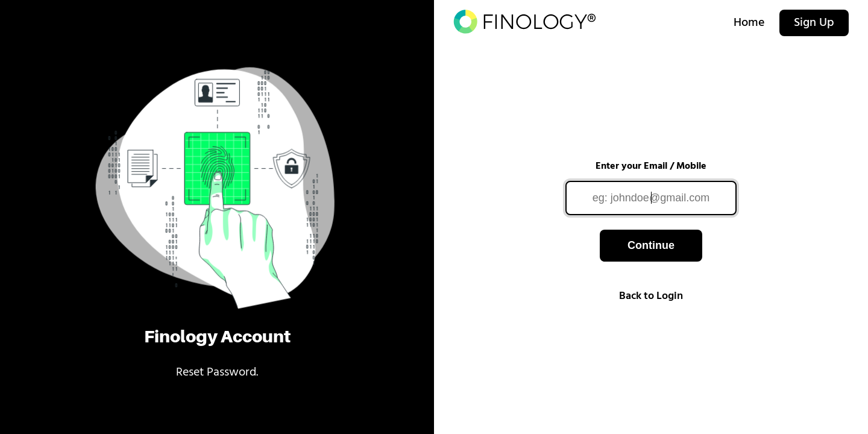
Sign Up (814, 23)
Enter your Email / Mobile (651, 166)
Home (749, 23)
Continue (651, 245)
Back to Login (651, 296)
